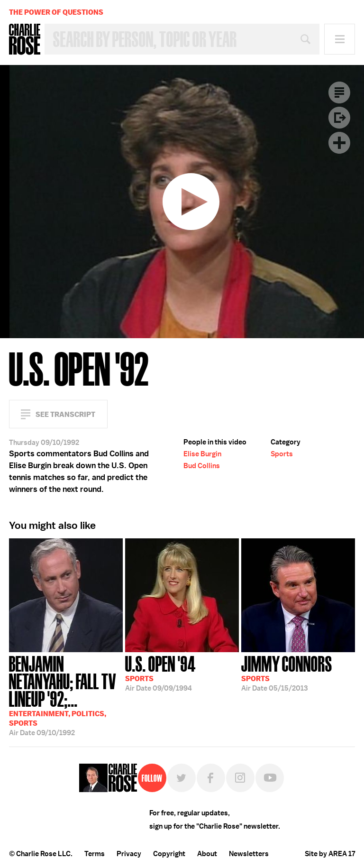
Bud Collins (202, 466)
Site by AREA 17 (330, 854)
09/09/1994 (160, 673)
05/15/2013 (287, 673)
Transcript (339, 92)
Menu (340, 39)
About (207, 854)
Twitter (182, 778)
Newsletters (249, 854)
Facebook (211, 778)
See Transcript (65, 414)
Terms (95, 854)
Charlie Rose (25, 39)
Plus (339, 143)
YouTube (270, 778)
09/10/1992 (66, 695)
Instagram (240, 778)
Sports (282, 454)
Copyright (169, 854)
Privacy (129, 854)
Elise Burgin (202, 454)
